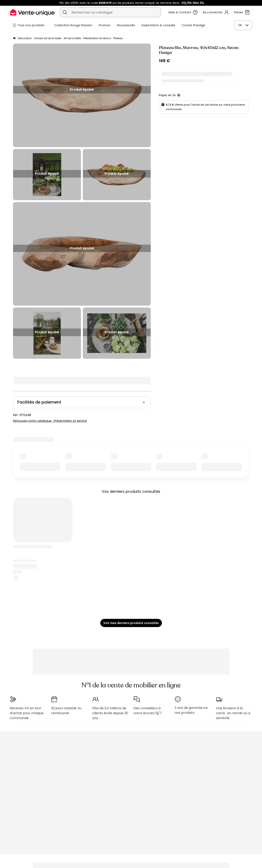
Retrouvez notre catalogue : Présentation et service (50, 421)
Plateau (118, 38)
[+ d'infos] (179, 95)
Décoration (25, 38)
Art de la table (72, 38)
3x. (174, 95)
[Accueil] (14, 38)
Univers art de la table (48, 38)
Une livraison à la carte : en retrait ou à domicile (233, 713)
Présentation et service (97, 38)
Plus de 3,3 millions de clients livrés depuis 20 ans (110, 713)
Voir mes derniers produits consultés (131, 623)
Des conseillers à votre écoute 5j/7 (148, 711)
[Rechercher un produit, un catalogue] (65, 12)
